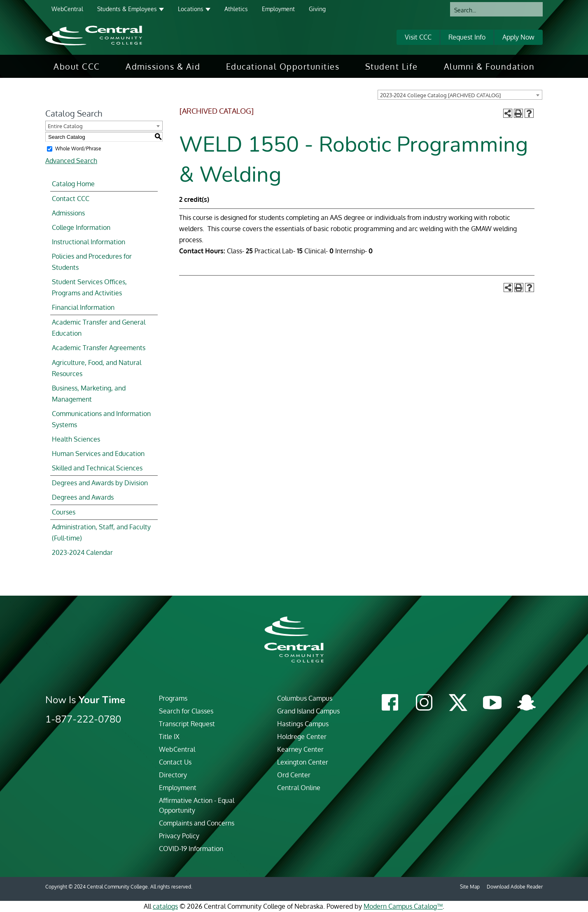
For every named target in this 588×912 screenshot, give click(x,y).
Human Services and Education (98, 454)
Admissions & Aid (163, 66)
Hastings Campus (303, 724)
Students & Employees (127, 9)
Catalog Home (73, 184)
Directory (173, 775)
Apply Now (518, 37)
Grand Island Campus (308, 711)
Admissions (68, 213)
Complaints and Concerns (197, 823)
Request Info (467, 37)
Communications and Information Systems (101, 419)
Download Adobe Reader (515, 887)
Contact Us (175, 762)
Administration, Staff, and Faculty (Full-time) (101, 532)
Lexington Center (303, 762)
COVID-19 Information (191, 849)
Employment (278, 9)
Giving (317, 9)
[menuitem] (77, 66)
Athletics (236, 9)
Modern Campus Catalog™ (403, 906)
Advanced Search (71, 161)
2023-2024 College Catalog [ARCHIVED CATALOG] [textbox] (440, 95)
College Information (81, 227)
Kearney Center (300, 749)
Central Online (299, 788)
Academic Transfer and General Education (99, 328)
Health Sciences (76, 439)
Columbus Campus (305, 698)
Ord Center (294, 775)
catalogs (165, 906)
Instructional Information (89, 242)
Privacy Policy (179, 836)
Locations (191, 9)
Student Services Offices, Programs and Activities (89, 287)
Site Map (470, 887)
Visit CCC (418, 37)
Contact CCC (71, 199)
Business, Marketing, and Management (89, 394)
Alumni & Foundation (489, 66)
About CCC (77, 66)
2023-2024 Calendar (82, 552)
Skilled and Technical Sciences (97, 468)
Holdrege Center (302, 737)
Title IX (169, 737)
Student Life (392, 66)
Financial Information (83, 307)
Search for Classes (186, 711)
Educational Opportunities (283, 66)
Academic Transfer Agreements (99, 348)
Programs (173, 698)
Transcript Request (187, 724)
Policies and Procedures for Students (92, 262)
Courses (64, 512)
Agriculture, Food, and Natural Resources (97, 368)
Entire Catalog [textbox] (65, 126)
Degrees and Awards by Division (100, 483)
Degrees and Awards (83, 497)
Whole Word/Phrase (78, 148)
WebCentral (67, 9)
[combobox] (460, 95)
